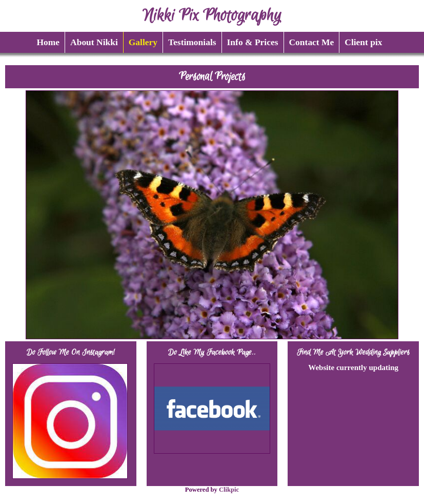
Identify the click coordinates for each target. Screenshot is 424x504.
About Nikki (94, 42)
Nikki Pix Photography (212, 16)
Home (48, 42)
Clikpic (229, 490)
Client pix (363, 42)
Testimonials (192, 42)
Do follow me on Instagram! (71, 352)
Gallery (143, 42)
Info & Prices (253, 42)
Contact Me (312, 42)
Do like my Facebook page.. (212, 352)
